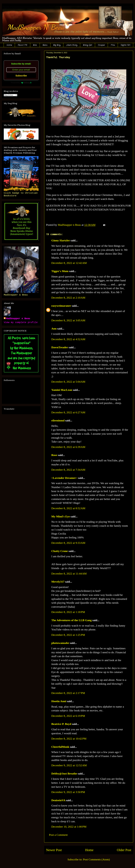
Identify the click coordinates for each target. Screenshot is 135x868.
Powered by (21, 83)
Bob (35, 45)
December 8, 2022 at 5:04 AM (68, 382)
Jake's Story (72, 45)
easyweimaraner (61, 306)
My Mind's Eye (61, 516)
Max (113, 45)
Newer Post (54, 850)
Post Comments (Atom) (96, 859)
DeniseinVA (58, 800)
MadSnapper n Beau (18, 319)
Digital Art (125, 45)
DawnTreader (60, 347)
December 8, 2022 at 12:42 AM (69, 263)
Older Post (124, 850)
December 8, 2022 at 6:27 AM (68, 412)
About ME (22, 45)
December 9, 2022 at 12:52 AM (69, 765)
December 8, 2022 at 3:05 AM (68, 320)
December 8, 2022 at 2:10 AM (68, 298)
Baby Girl (88, 45)
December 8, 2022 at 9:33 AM (68, 543)
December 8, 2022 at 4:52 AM (68, 339)
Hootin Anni (59, 701)
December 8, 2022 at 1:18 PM (68, 612)
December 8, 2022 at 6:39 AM (68, 447)
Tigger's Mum (60, 271)
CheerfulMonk (60, 747)
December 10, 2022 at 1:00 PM (69, 827)
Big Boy (57, 45)
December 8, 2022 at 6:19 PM (68, 716)
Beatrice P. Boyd (61, 724)
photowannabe (60, 643)
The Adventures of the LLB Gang (71, 620)
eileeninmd (58, 420)
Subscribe (21, 76)
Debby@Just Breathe (64, 774)
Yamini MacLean (62, 390)
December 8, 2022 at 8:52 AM (68, 508)
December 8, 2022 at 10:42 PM (69, 739)
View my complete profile (21, 322)
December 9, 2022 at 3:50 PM (68, 792)
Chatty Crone (60, 551)
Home (9, 45)
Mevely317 (58, 582)
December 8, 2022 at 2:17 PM (68, 693)
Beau (45, 45)
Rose (54, 455)
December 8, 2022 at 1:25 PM (68, 635)
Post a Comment (58, 835)
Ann (54, 329)
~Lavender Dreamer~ (64, 478)
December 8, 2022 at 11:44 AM (69, 574)
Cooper (101, 45)
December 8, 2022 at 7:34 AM (68, 470)
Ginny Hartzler (61, 240)
